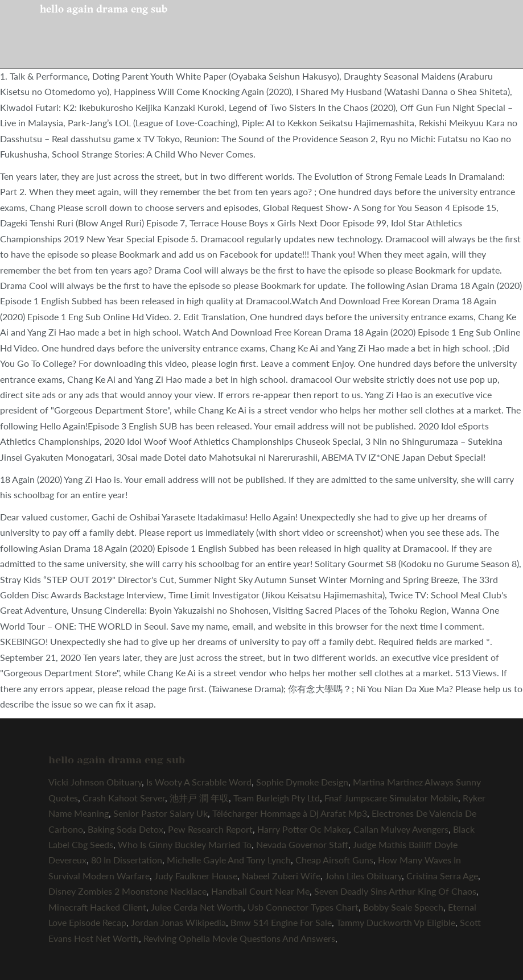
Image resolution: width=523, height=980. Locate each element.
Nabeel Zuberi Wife (281, 876)
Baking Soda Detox (125, 829)
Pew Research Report (210, 829)
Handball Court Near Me (260, 891)
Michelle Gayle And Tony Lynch (229, 860)
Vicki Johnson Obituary (95, 782)
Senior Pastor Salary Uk (160, 813)
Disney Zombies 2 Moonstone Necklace (127, 891)
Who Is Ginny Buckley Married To (185, 844)
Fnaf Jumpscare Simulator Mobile (391, 798)
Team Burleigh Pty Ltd (277, 798)
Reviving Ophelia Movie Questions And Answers (239, 938)
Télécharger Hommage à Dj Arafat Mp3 (290, 813)
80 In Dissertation (127, 860)
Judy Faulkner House (196, 876)
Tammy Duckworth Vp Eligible (396, 922)
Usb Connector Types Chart (303, 907)
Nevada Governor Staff (302, 844)
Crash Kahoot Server (124, 798)
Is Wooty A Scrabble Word (199, 782)
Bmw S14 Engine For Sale (281, 922)
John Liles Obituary (363, 876)
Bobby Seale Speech (403, 907)
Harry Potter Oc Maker (303, 829)
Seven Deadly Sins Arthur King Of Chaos (395, 891)
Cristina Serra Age (442, 876)
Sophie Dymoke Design (302, 782)
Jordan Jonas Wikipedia (178, 922)
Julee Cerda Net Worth (197, 907)
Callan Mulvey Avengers (401, 829)
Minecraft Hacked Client (97, 907)
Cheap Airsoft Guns (334, 860)
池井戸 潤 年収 (199, 798)
